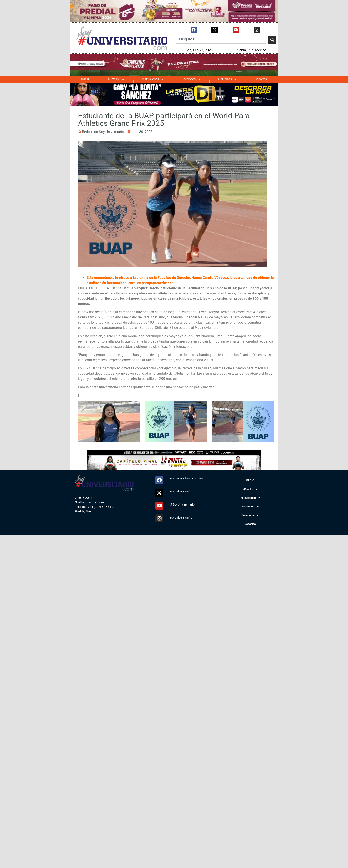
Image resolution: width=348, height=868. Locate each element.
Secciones (191, 79)
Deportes (261, 79)
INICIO (86, 79)
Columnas (228, 79)
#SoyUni (116, 79)
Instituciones (153, 79)
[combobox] (221, 40)
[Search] (272, 40)
